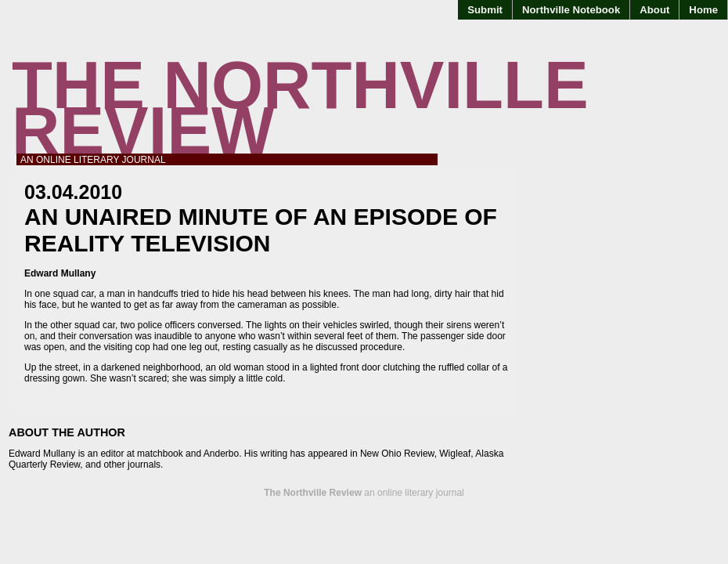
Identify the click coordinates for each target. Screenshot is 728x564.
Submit (485, 10)
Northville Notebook (571, 10)
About (654, 10)
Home (703, 10)
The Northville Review (300, 108)
